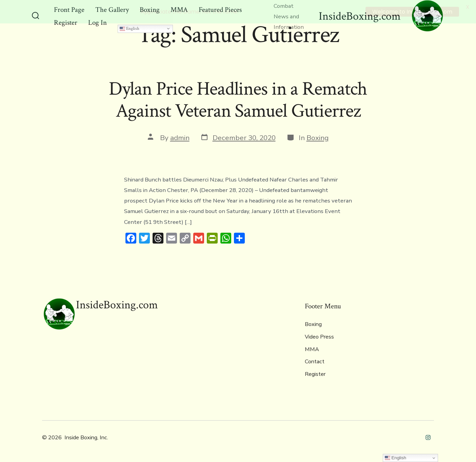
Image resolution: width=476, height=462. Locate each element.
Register (315, 373)
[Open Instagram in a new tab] (428, 437)
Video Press (319, 336)
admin (180, 137)
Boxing (318, 137)
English (130, 28)
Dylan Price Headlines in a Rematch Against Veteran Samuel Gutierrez (238, 100)
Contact (315, 361)
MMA (312, 349)
